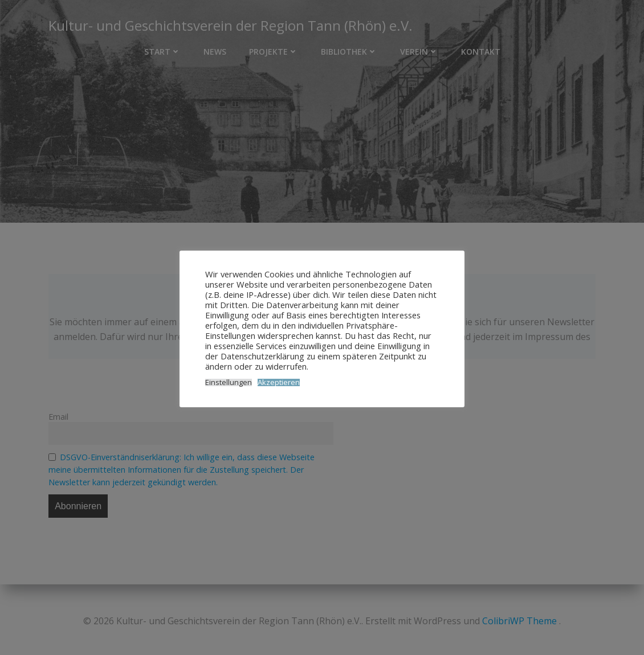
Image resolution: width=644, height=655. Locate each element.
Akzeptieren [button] (279, 382)
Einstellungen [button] (229, 382)
